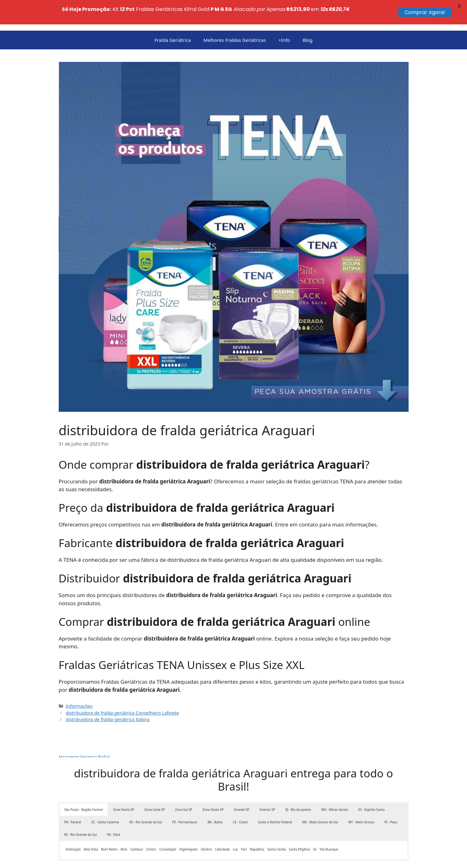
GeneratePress (258, 858)
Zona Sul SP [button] (184, 785)
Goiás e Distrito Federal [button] (275, 798)
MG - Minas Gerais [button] (335, 785)
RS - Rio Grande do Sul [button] (146, 798)
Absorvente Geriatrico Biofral (84, 733)
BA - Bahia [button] (215, 798)
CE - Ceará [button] (240, 798)
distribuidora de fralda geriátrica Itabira (108, 695)
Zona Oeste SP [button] (213, 785)
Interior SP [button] (267, 785)
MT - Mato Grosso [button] (361, 798)
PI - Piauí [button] (391, 798)
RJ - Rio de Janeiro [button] (298, 785)
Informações (79, 682)
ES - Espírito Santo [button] (371, 785)
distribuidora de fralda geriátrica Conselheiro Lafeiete (122, 688)
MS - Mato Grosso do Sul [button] (320, 798)
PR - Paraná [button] (73, 798)
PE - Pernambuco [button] (185, 798)
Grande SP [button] (242, 785)
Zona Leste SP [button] (154, 785)
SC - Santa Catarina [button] (105, 798)
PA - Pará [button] (114, 810)
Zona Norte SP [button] (124, 785)
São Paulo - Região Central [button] (84, 785)
